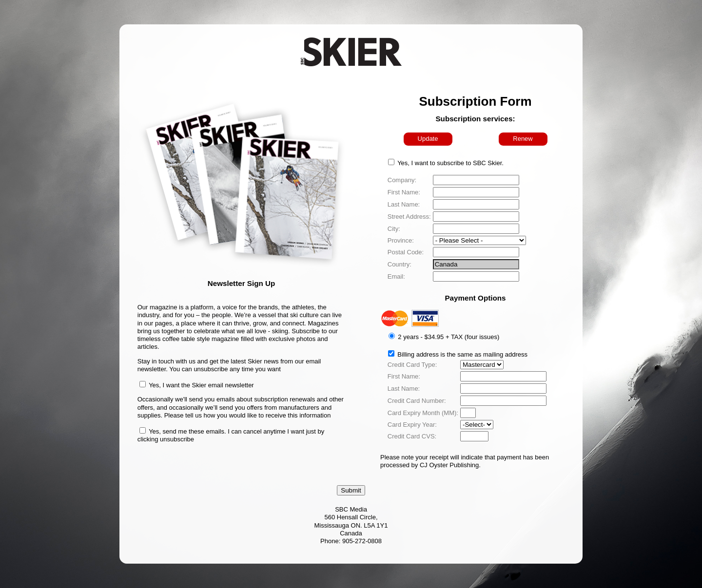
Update (428, 139)
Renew (523, 139)
